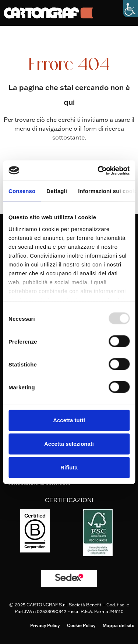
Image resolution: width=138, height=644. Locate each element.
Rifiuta (69, 467)
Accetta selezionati (69, 444)
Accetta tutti (69, 420)
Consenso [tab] (22, 191)
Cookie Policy (81, 625)
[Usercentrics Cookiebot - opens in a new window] (98, 171)
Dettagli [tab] (57, 191)
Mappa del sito (118, 625)
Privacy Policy (45, 625)
